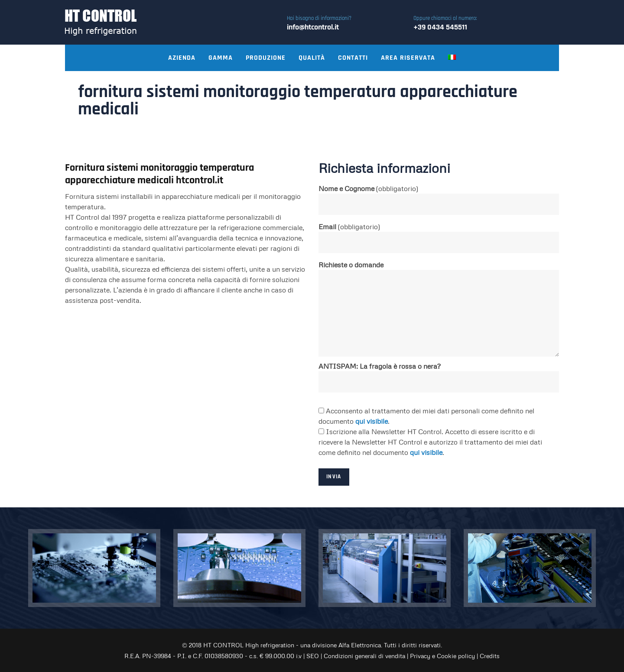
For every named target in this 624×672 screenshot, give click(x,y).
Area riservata (408, 58)
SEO (313, 656)
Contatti (353, 58)
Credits (490, 656)
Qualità (312, 58)
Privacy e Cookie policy (442, 656)
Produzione (266, 58)
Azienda (182, 58)
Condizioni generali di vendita (364, 656)
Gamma (221, 58)
